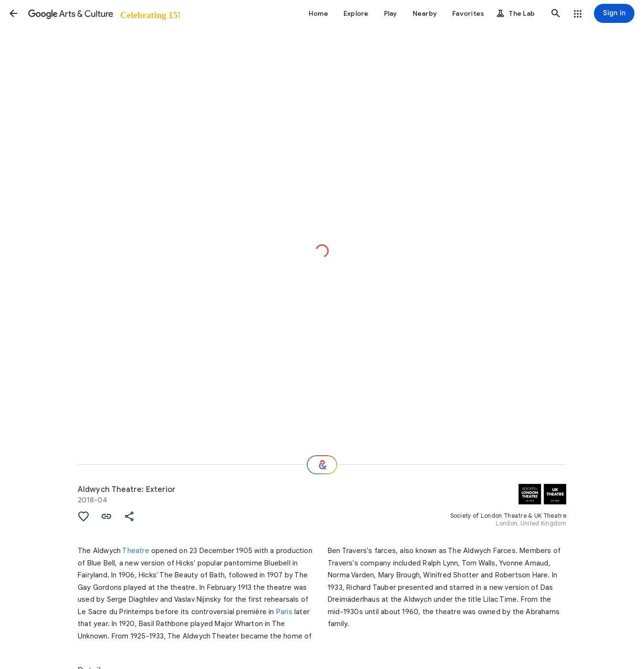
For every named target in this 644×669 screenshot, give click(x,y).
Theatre (135, 551)
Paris (284, 612)
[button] (13, 13)
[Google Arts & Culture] (104, 13)
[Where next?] (322, 465)
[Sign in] (614, 13)
